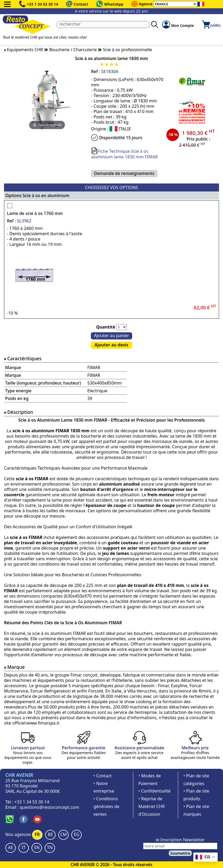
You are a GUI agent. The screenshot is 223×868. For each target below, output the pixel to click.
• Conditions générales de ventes (106, 806)
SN (37, 847)
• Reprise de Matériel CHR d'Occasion (151, 806)
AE (11, 847)
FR (37, 834)
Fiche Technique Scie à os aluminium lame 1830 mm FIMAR (124, 154)
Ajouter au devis (111, 345)
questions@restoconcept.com (50, 807)
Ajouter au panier (111, 335)
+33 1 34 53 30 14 (42, 4)
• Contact (103, 776)
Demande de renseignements (124, 173)
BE (50, 834)
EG (77, 834)
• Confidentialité (154, 791)
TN (50, 847)
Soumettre (180, 853)
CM (63, 834)
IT (24, 847)
